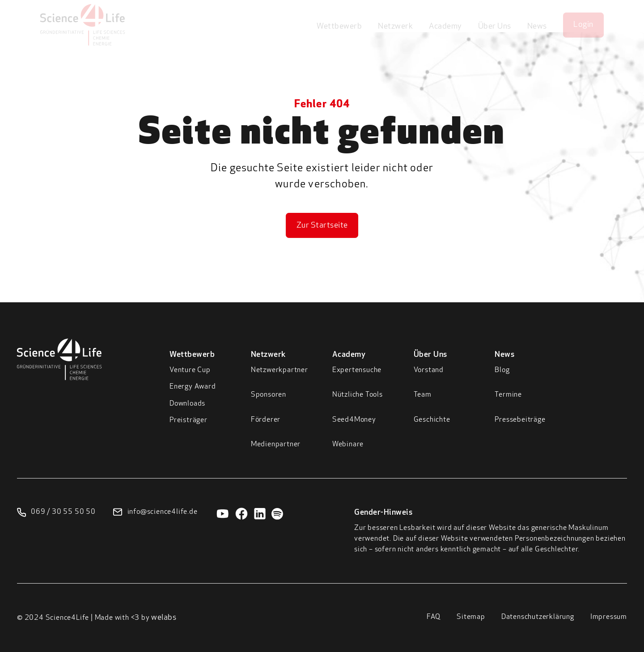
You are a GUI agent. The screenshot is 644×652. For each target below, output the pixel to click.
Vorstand (429, 370)
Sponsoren (269, 395)
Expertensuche (357, 370)
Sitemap (471, 617)
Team (423, 395)
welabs (164, 618)
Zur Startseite (322, 226)
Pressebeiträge (520, 420)
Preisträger (189, 420)
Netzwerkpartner (280, 370)
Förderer (266, 420)
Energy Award (193, 387)
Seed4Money (354, 420)
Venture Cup (190, 370)
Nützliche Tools (358, 395)
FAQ (434, 617)
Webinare (348, 445)
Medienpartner (276, 445)
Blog (502, 370)
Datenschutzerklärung (538, 617)
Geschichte (432, 420)
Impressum (609, 617)
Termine (508, 395)
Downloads (187, 404)
